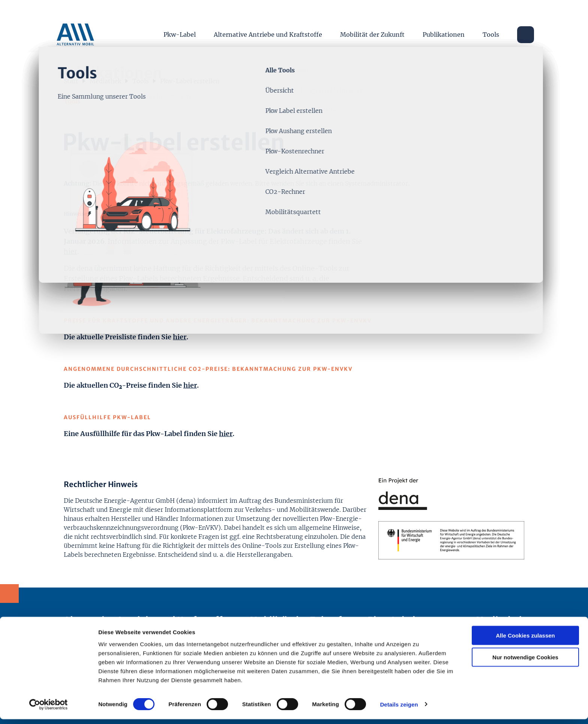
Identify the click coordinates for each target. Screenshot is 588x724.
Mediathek (105, 79)
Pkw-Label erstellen (190, 79)
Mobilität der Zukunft (372, 30)
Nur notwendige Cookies (525, 662)
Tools (491, 30)
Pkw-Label (180, 30)
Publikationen (444, 30)
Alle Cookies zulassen (525, 640)
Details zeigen (399, 709)
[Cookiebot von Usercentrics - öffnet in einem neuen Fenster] (49, 709)
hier (70, 250)
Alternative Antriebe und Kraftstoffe (268, 30)
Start (71, 79)
